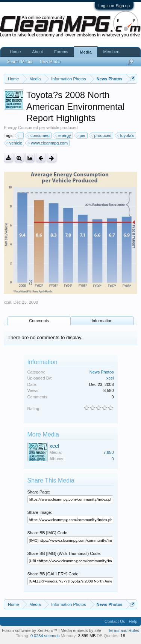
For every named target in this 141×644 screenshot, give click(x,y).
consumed (39, 135)
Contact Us (115, 621)
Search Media (20, 61)
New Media (50, 61)
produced (102, 135)
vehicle (15, 143)
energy (64, 135)
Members (112, 52)
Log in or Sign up (114, 6)
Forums (61, 52)
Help (133, 621)
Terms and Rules (124, 630)
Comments (39, 321)
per (82, 135)
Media (86, 52)
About (37, 52)
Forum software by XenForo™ (30, 630)
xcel (8, 302)
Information (102, 321)
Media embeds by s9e (81, 630)
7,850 (109, 452)
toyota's (126, 135)
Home (15, 52)
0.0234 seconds (45, 636)
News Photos (102, 372)
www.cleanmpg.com (48, 143)
